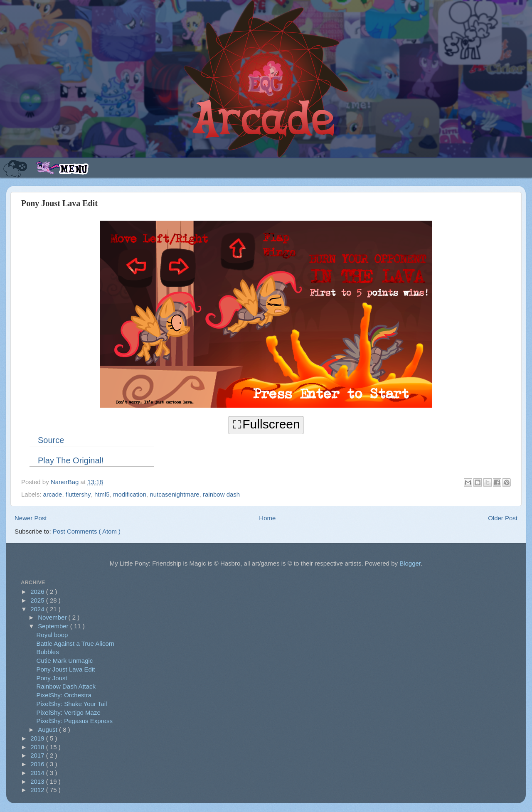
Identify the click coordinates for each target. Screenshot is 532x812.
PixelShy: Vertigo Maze (69, 712)
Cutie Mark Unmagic (65, 661)
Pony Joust (52, 678)
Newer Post (31, 518)
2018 (38, 747)
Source (51, 440)
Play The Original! (71, 460)
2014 (38, 773)
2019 (38, 738)
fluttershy (78, 494)
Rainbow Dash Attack (66, 686)
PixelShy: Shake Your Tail (72, 704)
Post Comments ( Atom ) (87, 531)
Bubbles (48, 652)
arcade (53, 494)
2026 (38, 592)
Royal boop (52, 635)
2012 (38, 790)
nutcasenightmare (174, 494)
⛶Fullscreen (266, 424)
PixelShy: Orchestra (64, 695)
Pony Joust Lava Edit (66, 669)
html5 (102, 494)
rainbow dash (221, 494)
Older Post (503, 518)
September (54, 626)
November (53, 617)
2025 (38, 600)
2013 (38, 781)
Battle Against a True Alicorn (76, 643)
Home (267, 518)
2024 (38, 609)
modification (130, 494)
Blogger (410, 563)
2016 (38, 764)
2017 (38, 755)
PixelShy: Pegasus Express (75, 721)
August (48, 730)
